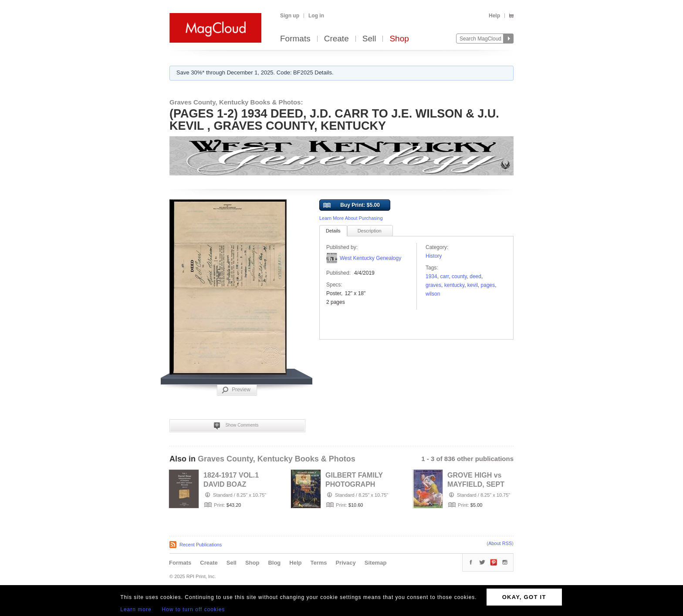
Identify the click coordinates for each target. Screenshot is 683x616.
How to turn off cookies (194, 609)
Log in (316, 16)
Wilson (433, 294)
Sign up (290, 16)
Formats (295, 39)
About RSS (500, 543)
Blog (274, 563)
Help (494, 16)
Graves (433, 285)
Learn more (136, 609)
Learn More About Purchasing (351, 218)
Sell (369, 39)
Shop (399, 39)
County (459, 276)
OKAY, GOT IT (524, 597)
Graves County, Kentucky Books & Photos (277, 459)
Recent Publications (201, 545)
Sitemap (376, 563)
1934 (431, 276)
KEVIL (473, 285)
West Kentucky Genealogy (370, 258)
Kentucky (454, 285)
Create (336, 39)
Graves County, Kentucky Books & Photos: (236, 102)
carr (444, 276)
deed (475, 276)
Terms (318, 563)
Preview (236, 390)
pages (488, 285)
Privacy (346, 563)
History (434, 256)
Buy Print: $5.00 (352, 205)
